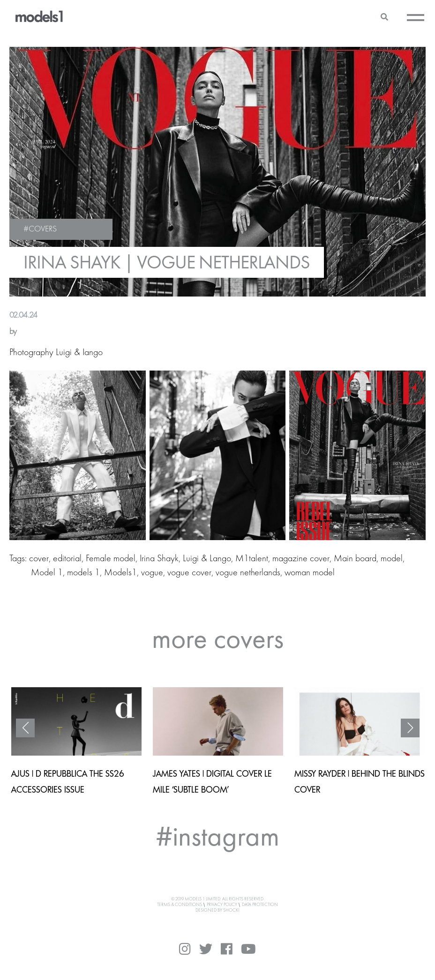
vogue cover (189, 573)
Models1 (120, 573)
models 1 (83, 573)
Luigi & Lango (207, 559)
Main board (355, 559)
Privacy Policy (222, 905)
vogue (152, 573)
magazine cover (301, 559)
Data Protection (260, 905)
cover (39, 559)
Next (410, 728)
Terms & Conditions (180, 905)
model (392, 559)
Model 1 (47, 573)
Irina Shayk (159, 559)
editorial (67, 559)
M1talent (252, 559)
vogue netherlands (248, 573)
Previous (25, 728)
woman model (310, 573)
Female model (111, 559)
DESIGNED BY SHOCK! (217, 910)
